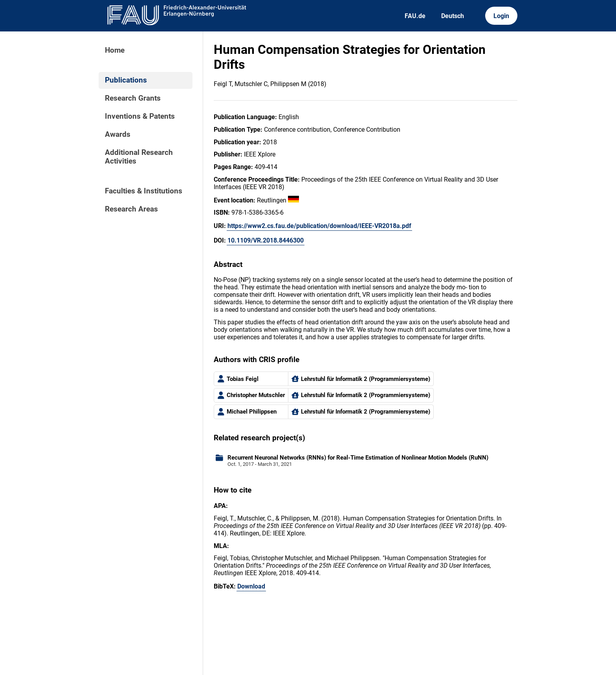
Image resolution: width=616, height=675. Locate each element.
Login (501, 16)
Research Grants (133, 98)
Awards (118, 134)
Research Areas (131, 209)
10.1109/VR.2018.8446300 (266, 240)
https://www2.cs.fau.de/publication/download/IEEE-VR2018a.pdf (319, 226)
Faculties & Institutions (144, 191)
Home (115, 50)
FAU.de (415, 16)
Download (251, 586)
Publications (126, 80)
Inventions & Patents (140, 116)
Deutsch (453, 16)
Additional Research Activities (139, 157)
